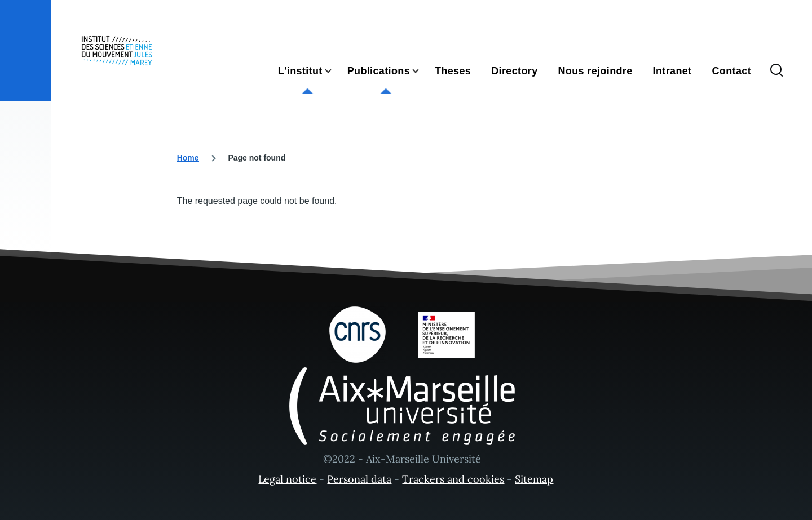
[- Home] (117, 51)
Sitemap (534, 479)
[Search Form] (776, 71)
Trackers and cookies (453, 479)
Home (188, 158)
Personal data (359, 479)
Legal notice (287, 479)
